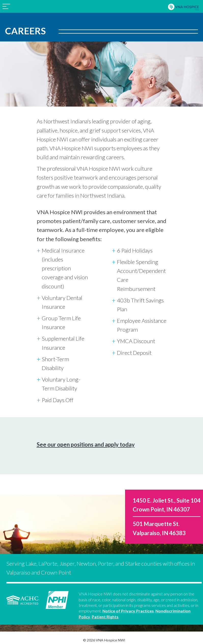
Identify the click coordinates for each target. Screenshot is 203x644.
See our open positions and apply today (86, 444)
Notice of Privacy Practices (128, 611)
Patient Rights (105, 617)
